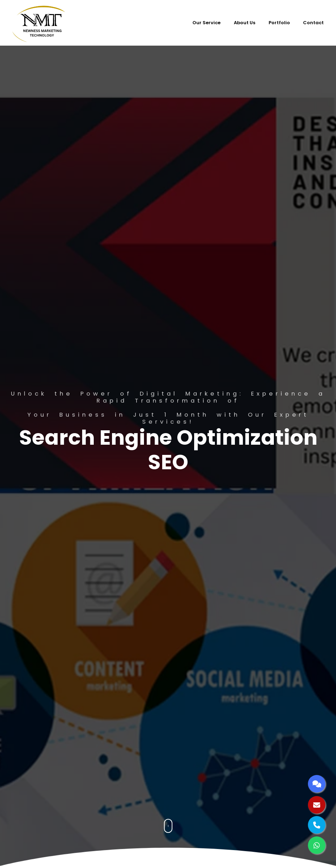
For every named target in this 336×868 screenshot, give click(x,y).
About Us (245, 23)
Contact (313, 23)
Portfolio (279, 23)
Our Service (206, 23)
